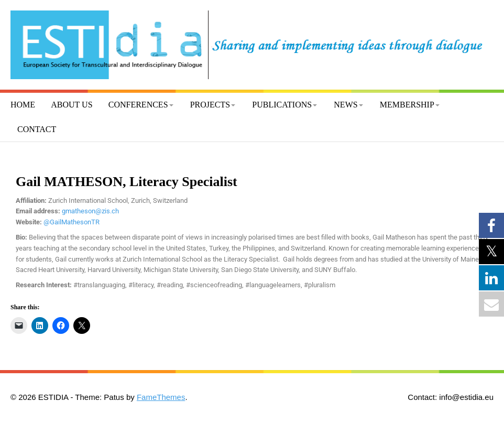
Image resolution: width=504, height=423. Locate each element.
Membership (407, 105)
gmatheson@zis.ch (90, 211)
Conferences (138, 105)
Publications (282, 105)
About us (72, 105)
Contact (37, 129)
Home (23, 105)
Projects (210, 105)
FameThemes (161, 397)
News (346, 105)
